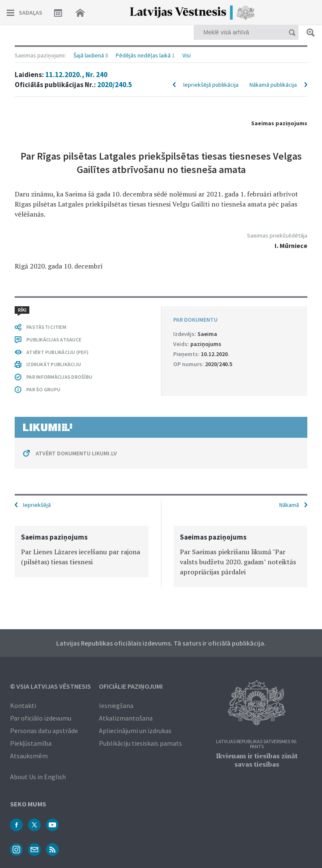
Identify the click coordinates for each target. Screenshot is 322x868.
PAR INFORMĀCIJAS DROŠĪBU (59, 377)
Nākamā (289, 505)
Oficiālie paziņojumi (131, 686)
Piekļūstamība (31, 743)
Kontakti (23, 705)
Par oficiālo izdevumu (41, 718)
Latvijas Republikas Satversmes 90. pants (257, 744)
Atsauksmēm (29, 756)
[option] (82, 552)
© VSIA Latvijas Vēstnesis (51, 686)
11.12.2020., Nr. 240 (76, 75)
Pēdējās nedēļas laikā (143, 55)
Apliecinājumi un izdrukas (135, 731)
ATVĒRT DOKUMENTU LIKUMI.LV (76, 453)
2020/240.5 (115, 85)
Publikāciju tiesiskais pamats (140, 743)
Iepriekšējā (37, 505)
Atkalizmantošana (126, 718)
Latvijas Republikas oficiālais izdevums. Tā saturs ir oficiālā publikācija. (161, 643)
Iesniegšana (116, 705)
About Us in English (38, 777)
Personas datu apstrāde (44, 731)
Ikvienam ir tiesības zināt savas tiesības (257, 760)
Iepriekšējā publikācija (211, 85)
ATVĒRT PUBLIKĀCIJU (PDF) (57, 352)
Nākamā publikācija (273, 85)
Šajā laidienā (89, 55)
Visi (187, 55)
